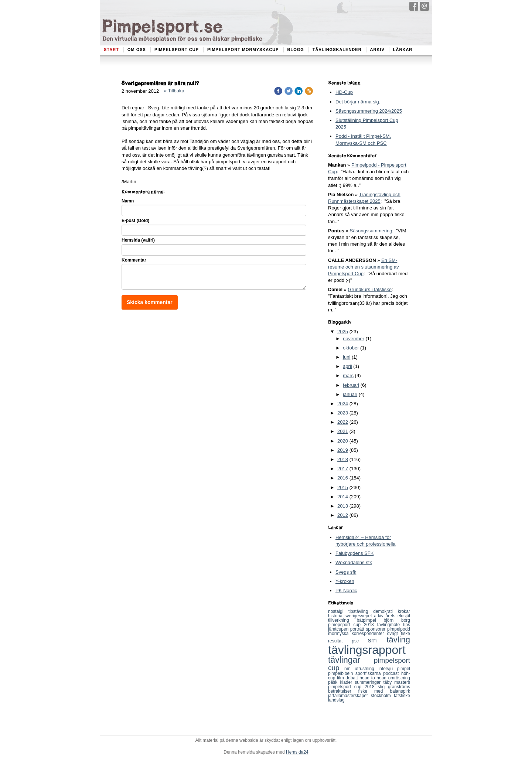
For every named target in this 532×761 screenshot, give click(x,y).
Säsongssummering (371, 231)
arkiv (380, 616)
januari (350, 394)
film (341, 678)
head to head (374, 678)
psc (360, 641)
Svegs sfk (346, 572)
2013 (343, 506)
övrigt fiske (399, 634)
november (354, 339)
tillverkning (342, 620)
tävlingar (351, 660)
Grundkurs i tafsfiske (370, 289)
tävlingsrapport (367, 650)
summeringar (369, 682)
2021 (343, 431)
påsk (334, 682)
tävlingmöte (390, 625)
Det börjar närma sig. (358, 102)
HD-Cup (344, 92)
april (347, 366)
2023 (343, 413)
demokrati (385, 611)
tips (407, 625)
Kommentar (134, 260)
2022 (343, 422)
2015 (343, 487)
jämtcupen (339, 629)
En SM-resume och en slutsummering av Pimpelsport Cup (363, 267)
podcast (392, 673)
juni (347, 357)
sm (377, 640)
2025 (343, 332)
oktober (351, 348)
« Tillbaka (174, 91)
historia (336, 616)
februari (351, 385)
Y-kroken (345, 581)
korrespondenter (369, 634)
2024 (343, 404)
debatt (352, 678)
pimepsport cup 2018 (353, 625)
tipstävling (361, 611)
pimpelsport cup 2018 (353, 687)
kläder (348, 682)
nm (349, 669)
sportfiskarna (369, 673)
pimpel (404, 669)
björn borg (397, 620)
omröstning (399, 678)
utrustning (366, 669)
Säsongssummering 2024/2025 (369, 111)
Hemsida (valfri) (138, 240)
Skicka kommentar (150, 302)
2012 (343, 515)
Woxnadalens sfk (354, 562)
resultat (340, 641)
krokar (404, 611)
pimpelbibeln (342, 673)
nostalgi (338, 611)
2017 (343, 469)
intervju (388, 669)
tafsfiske (402, 696)
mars (348, 376)
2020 (343, 441)
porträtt (358, 629)
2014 (343, 497)
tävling (398, 640)
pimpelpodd (399, 629)
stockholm (382, 696)
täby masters (397, 682)
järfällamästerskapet (349, 696)
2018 (343, 459)
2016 (343, 478)
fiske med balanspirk (384, 691)
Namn (128, 201)
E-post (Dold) (135, 221)
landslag (336, 700)
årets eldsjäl (398, 616)
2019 (343, 450)
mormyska (340, 634)
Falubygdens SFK (354, 553)
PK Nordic (346, 591)
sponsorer (376, 629)
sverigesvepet (359, 616)
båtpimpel (370, 620)
